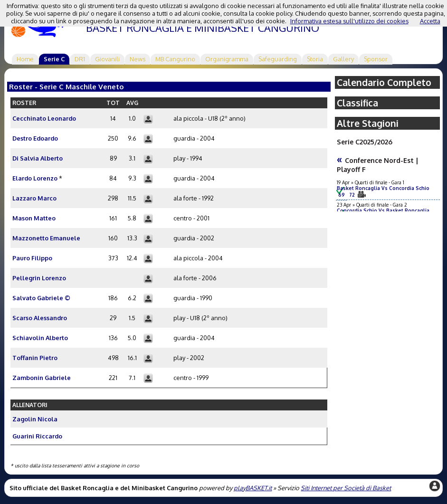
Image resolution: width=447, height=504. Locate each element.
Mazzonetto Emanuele (46, 238)
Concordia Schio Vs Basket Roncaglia (386, 210)
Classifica (357, 103)
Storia (315, 59)
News (138, 59)
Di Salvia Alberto (38, 158)
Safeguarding (278, 59)
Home (25, 59)
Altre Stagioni (368, 123)
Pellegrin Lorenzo (39, 278)
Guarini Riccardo (37, 436)
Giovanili (107, 59)
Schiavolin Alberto (40, 338)
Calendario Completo (384, 82)
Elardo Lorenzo (35, 178)
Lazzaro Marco (34, 198)
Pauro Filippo (32, 258)
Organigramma (227, 59)
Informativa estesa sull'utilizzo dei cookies (349, 21)
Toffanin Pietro (35, 358)
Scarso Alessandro (40, 318)
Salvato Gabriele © (41, 298)
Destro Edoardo (35, 138)
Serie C (54, 59)
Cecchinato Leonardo (44, 118)
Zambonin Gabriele (42, 378)
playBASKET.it (253, 488)
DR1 (80, 59)
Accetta (430, 21)
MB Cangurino (175, 59)
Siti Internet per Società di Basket (346, 488)
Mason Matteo (34, 218)
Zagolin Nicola (35, 419)
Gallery (343, 59)
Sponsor (376, 59)
